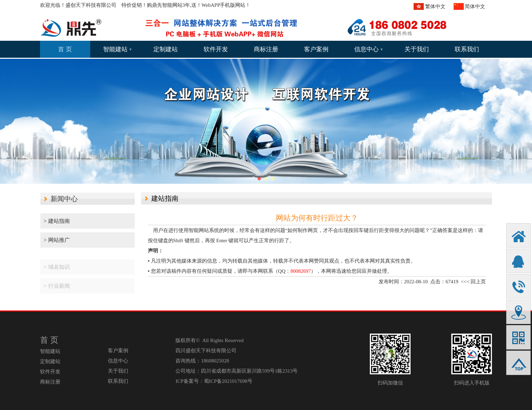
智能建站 (117, 49)
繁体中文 (435, 6)
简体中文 (475, 6)
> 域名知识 (57, 270)
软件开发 (216, 49)
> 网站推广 (57, 240)
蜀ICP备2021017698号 (228, 381)
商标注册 (266, 49)
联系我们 (467, 49)
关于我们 (417, 49)
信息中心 (368, 49)
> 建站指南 (57, 221)
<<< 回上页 (473, 282)
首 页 (65, 49)
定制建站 (166, 49)
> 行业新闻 (57, 289)
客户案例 (316, 49)
